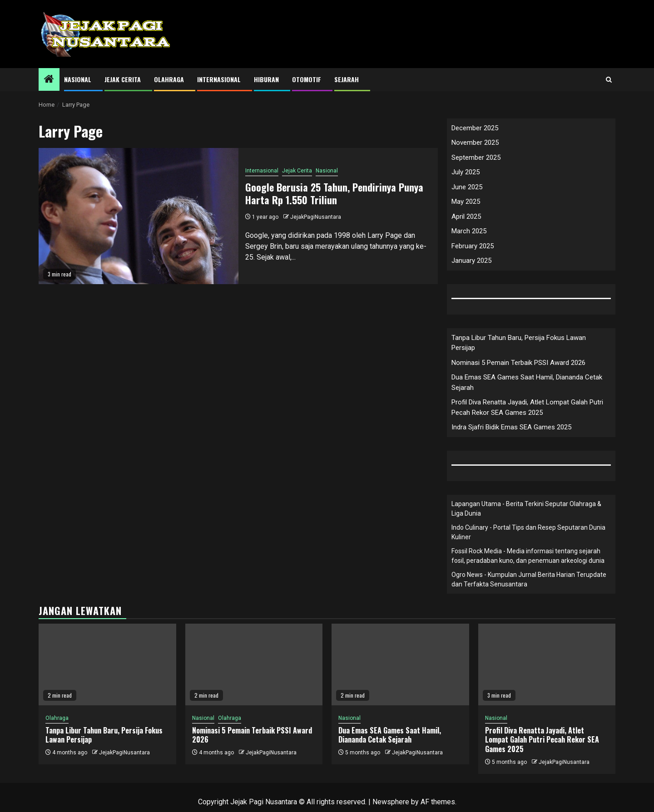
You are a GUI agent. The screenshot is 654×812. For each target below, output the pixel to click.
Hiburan (266, 79)
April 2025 (466, 217)
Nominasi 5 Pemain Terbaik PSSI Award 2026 (518, 363)
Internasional (219, 79)
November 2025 (475, 143)
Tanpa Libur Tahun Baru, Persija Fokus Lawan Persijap (104, 735)
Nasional (78, 79)
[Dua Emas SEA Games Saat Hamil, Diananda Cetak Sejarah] (400, 664)
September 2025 (476, 157)
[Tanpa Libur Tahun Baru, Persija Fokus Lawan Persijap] (107, 664)
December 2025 (475, 128)
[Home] (49, 80)
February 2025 (473, 246)
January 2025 (471, 261)
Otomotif (307, 79)
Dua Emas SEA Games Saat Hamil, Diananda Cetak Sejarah (390, 735)
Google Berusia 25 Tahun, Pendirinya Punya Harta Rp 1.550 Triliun (334, 194)
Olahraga (169, 79)
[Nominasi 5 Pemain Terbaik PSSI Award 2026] (254, 664)
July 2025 (466, 172)
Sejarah (347, 79)
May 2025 (466, 202)
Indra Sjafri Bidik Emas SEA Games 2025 (511, 427)
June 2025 (467, 187)
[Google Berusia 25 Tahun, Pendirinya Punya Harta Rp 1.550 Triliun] (139, 216)
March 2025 (469, 231)
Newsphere (391, 802)
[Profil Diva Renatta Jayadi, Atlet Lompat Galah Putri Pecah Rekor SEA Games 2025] (547, 664)
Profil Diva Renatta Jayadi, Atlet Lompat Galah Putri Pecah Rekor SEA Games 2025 (542, 740)
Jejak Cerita (123, 79)
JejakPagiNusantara (316, 217)
